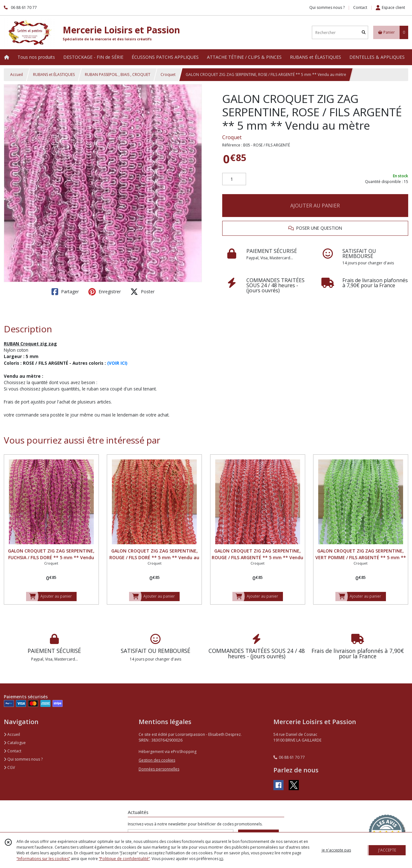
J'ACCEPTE (387, 850)
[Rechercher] (364, 33)
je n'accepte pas (336, 850)
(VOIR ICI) (117, 363)
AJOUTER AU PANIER (315, 206)
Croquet (168, 75)
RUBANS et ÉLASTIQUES (54, 75)
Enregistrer (105, 292)
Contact (360, 7)
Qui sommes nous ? (23, 759)
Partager (65, 292)
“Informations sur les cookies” (43, 859)
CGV (9, 767)
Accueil (17, 75)
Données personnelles (159, 769)
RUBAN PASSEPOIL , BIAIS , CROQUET (118, 75)
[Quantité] (234, 179)
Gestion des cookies (157, 760)
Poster (142, 292)
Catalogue (15, 743)
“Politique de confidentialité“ (124, 859)
